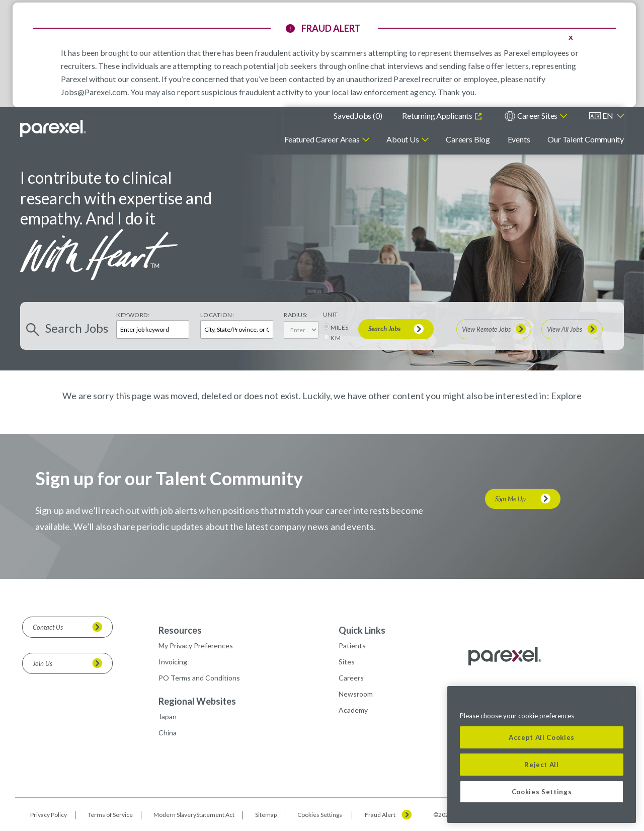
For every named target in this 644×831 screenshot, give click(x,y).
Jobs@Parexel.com (94, 92)
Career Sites (537, 116)
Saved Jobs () (358, 116)
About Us (403, 139)
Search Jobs (384, 329)
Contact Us (48, 627)
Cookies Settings (320, 815)
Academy (353, 710)
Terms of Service (110, 815)
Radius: (296, 315)
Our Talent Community (586, 139)
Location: (217, 315)
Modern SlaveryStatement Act (194, 815)
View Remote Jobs (486, 329)
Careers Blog (468, 139)
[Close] (623, 701)
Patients (352, 646)
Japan (168, 716)
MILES (340, 327)
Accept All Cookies (542, 737)
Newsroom (356, 694)
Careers (351, 678)
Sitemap (266, 815)
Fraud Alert (380, 815)
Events (519, 139)
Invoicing (173, 662)
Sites (347, 662)
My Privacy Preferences (196, 646)
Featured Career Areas (322, 139)
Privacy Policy (49, 815)
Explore (566, 396)
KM (336, 338)
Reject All (542, 765)
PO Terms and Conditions (199, 678)
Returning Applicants (438, 116)
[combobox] (237, 329)
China (168, 733)
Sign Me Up (510, 499)
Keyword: (133, 315)
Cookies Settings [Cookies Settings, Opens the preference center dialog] (542, 792)
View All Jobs (565, 329)
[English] (607, 116)
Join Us (43, 663)
